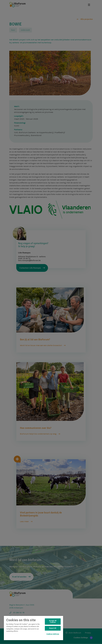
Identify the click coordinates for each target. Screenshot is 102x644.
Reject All (53, 628)
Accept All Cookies (53, 621)
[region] (33, 628)
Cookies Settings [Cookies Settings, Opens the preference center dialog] (53, 634)
